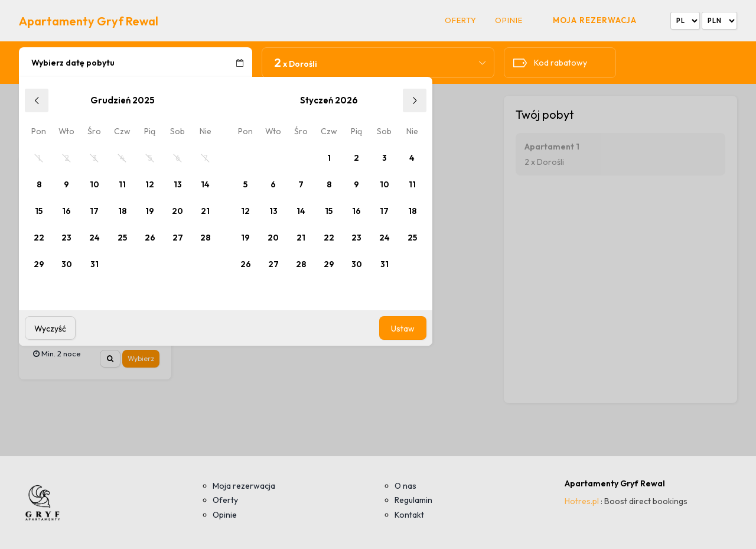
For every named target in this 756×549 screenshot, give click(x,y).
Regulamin (413, 500)
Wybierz (141, 358)
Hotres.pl (582, 501)
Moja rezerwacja (595, 20)
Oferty (461, 20)
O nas (405, 486)
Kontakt (409, 515)
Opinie (509, 20)
